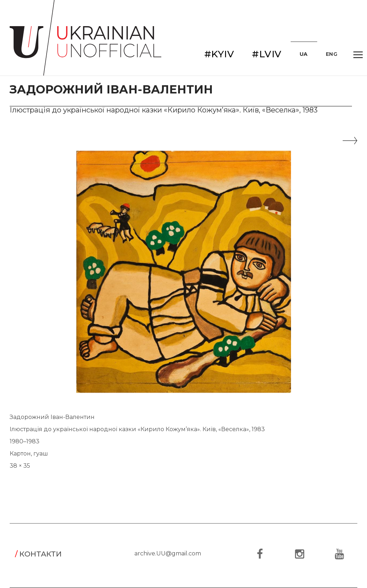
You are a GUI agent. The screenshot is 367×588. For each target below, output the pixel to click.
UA (304, 54)
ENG (332, 54)
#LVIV (267, 54)
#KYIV (219, 54)
